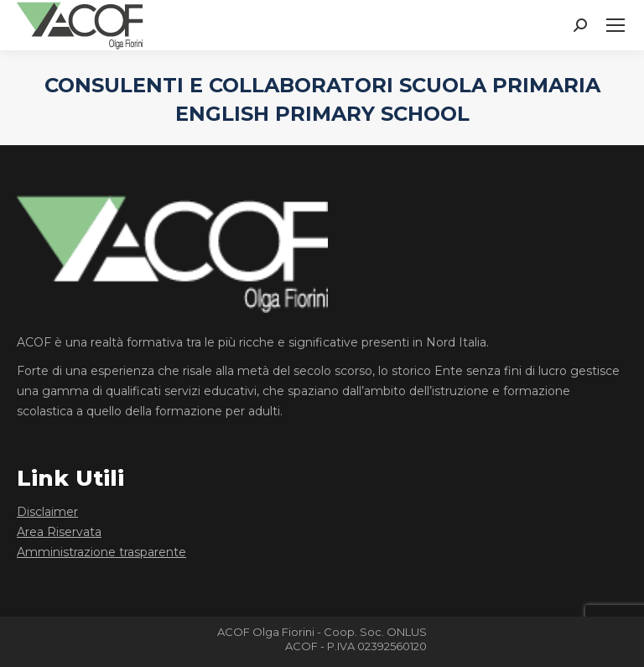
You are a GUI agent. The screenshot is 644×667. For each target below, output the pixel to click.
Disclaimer (47, 512)
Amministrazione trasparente (101, 552)
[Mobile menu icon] (615, 25)
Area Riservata (59, 532)
